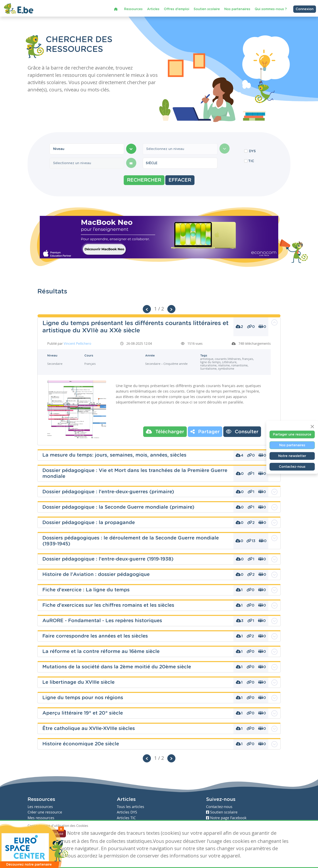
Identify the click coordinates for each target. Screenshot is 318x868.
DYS (252, 151)
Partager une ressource (292, 434)
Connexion (305, 8)
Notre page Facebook (226, 818)
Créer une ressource (45, 812)
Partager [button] (205, 431)
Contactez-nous (292, 467)
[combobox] (87, 149)
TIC (251, 161)
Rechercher (144, 180)
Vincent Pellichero (77, 344)
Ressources (133, 8)
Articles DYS (127, 812)
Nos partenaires (237, 8)
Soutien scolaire (207, 8)
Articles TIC (126, 818)
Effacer (180, 180)
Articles (153, 8)
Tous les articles (131, 807)
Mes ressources (41, 818)
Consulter (242, 431)
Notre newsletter (292, 456)
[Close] (312, 426)
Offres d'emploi (177, 8)
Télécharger (165, 431)
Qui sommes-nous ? (271, 8)
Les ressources (40, 807)
